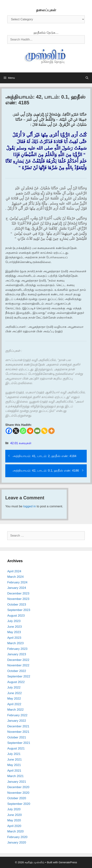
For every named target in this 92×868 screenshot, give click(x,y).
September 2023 (19, 610)
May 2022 (14, 699)
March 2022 (15, 710)
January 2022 (17, 721)
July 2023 (14, 621)
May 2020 (14, 820)
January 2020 (17, 842)
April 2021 (14, 771)
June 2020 (14, 815)
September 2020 (19, 804)
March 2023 (15, 643)
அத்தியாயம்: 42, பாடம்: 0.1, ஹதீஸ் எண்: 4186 (46, 471)
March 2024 (15, 577)
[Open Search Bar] (87, 78)
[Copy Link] (44, 431)
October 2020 (17, 798)
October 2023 (17, 605)
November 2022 (18, 665)
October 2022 (17, 671)
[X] (16, 431)
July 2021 (14, 754)
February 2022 (17, 715)
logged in (30, 506)
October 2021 (17, 737)
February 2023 (17, 649)
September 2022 (19, 676)
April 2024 (14, 571)
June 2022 (14, 693)
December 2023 (18, 593)
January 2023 (17, 654)
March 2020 (15, 831)
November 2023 (18, 599)
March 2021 (15, 776)
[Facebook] (9, 431)
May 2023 (14, 632)
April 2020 (14, 826)
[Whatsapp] (23, 431)
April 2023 (14, 638)
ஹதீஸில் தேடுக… (46, 33)
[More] (51, 431)
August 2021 (16, 748)
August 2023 (16, 616)
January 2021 (17, 782)
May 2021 (14, 765)
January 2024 (17, 588)
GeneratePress (68, 862)
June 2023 (14, 627)
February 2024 (17, 582)
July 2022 (14, 687)
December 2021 (18, 726)
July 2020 (14, 809)
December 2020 (18, 787)
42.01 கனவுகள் (21, 443)
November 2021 (18, 732)
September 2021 (19, 743)
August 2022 (16, 682)
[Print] (30, 431)
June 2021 (14, 760)
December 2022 (18, 660)
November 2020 (18, 793)
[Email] (37, 431)
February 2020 (17, 837)
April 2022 (14, 704)
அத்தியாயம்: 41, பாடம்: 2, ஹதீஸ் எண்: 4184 (44, 456)
